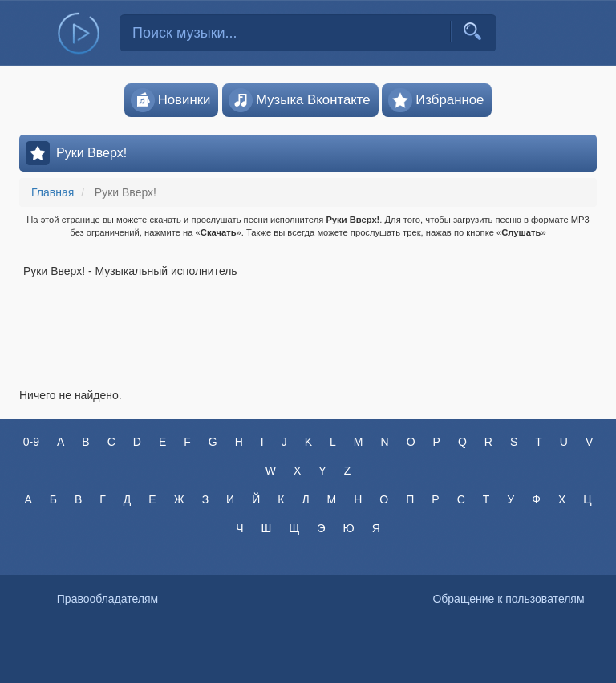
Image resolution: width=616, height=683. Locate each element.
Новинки (171, 100)
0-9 (31, 442)
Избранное (436, 100)
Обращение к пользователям (508, 599)
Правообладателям (107, 599)
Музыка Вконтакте (300, 100)
